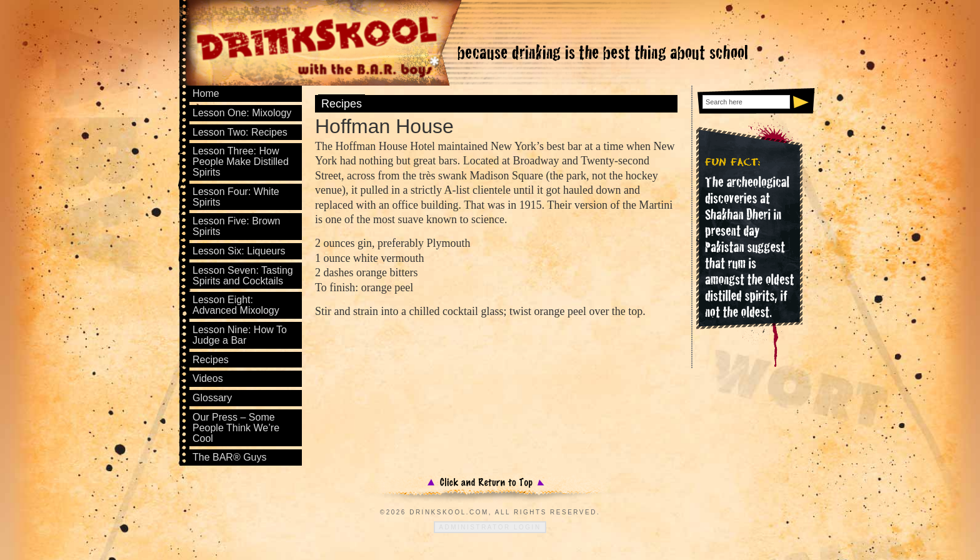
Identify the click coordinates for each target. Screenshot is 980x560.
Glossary (212, 398)
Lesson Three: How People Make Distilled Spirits (241, 162)
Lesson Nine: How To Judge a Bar (240, 335)
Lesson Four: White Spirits (236, 197)
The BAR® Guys (230, 457)
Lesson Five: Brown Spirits (237, 226)
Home (206, 93)
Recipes (342, 104)
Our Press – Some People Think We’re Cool (236, 428)
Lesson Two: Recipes (240, 132)
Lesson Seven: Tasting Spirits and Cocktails (243, 276)
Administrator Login (490, 527)
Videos (208, 378)
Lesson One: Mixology (242, 113)
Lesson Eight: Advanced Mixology (236, 305)
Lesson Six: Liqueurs (239, 251)
